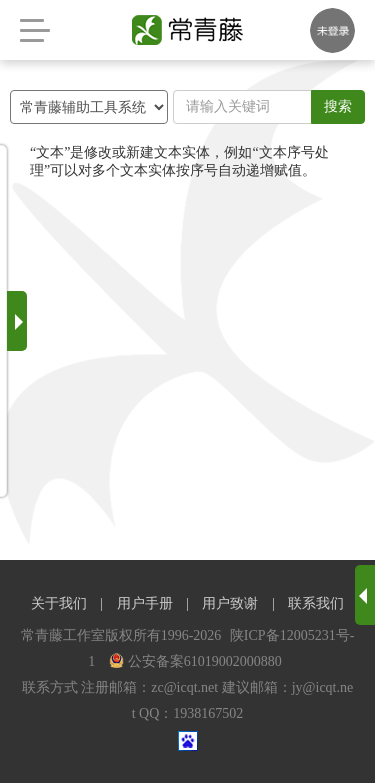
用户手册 (145, 603)
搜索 (338, 106)
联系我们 (316, 603)
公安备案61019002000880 (195, 661)
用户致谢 (230, 603)
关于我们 (59, 603)
